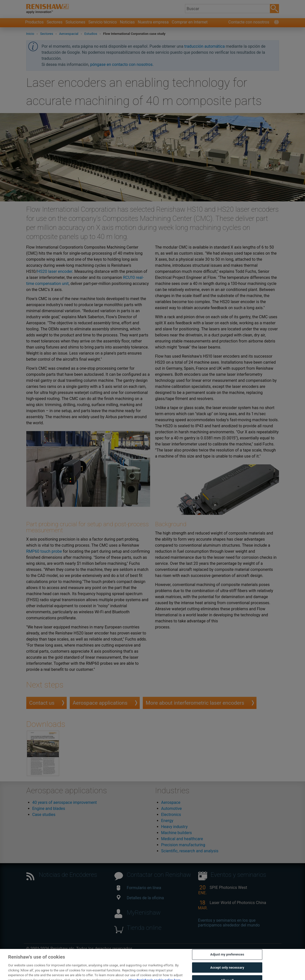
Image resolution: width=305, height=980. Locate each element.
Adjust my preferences (227, 960)
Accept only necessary (227, 973)
